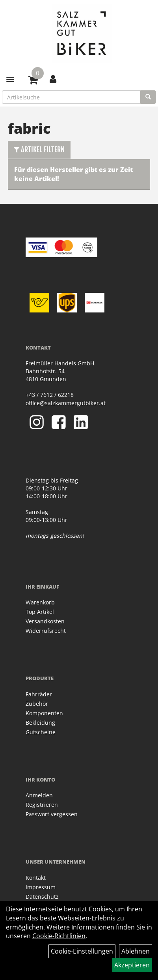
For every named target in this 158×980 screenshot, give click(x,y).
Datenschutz (42, 897)
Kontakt (36, 878)
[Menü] (10, 80)
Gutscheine (41, 732)
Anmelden (39, 795)
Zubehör (37, 704)
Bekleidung (40, 723)
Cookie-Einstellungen (82, 951)
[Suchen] (148, 97)
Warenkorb (40, 602)
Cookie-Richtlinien (59, 936)
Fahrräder (39, 694)
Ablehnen (136, 951)
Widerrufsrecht (46, 631)
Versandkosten (45, 621)
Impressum (41, 887)
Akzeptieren (132, 965)
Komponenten (44, 713)
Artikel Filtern (39, 150)
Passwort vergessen (52, 814)
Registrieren (42, 805)
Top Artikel (40, 612)
